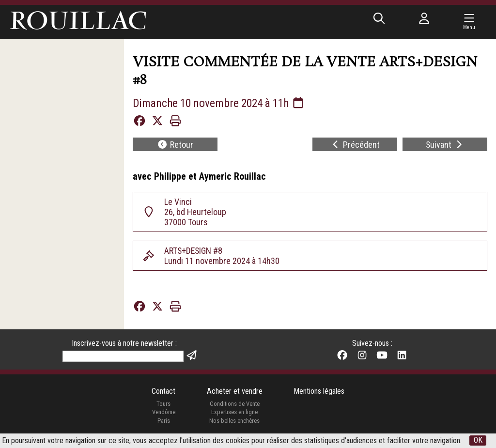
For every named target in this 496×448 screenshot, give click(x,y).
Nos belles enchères (234, 422)
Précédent (355, 145)
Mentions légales (319, 392)
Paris (163, 422)
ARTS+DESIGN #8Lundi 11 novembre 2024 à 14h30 (222, 256)
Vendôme (163, 413)
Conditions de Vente (235, 405)
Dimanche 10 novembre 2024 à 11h (222, 103)
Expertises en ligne (234, 413)
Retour (175, 145)
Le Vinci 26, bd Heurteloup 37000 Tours (195, 212)
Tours (163, 405)
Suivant (445, 145)
